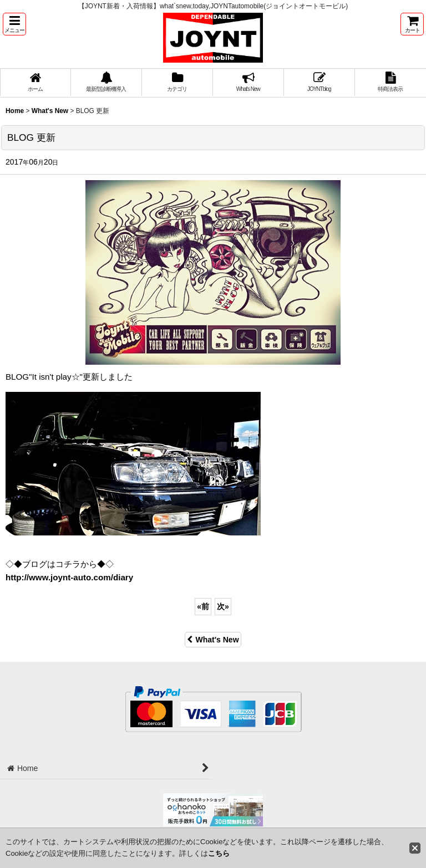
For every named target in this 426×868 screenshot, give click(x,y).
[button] (14, 24)
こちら (219, 853)
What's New (213, 640)
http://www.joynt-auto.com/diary (69, 577)
